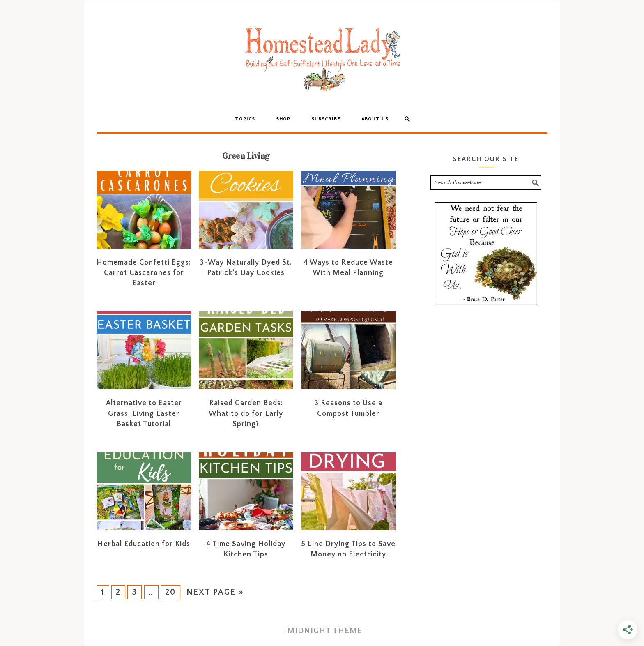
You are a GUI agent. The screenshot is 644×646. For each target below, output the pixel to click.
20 (170, 592)
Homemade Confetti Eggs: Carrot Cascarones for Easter (144, 273)
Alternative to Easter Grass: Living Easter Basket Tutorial (144, 413)
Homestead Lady (322, 59)
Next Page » (215, 592)
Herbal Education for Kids (144, 544)
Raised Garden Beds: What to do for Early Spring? (246, 413)
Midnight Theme (325, 631)
